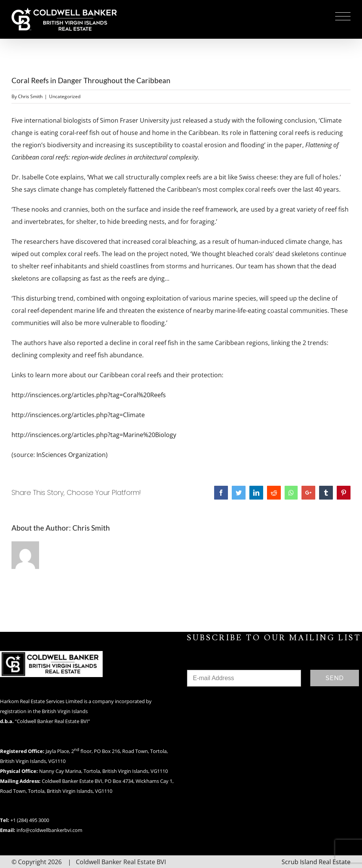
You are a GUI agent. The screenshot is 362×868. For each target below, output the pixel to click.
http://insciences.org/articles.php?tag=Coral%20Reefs (89, 395)
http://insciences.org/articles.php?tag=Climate (78, 415)
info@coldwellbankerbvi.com (49, 830)
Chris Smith (30, 96)
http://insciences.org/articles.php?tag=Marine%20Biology (94, 435)
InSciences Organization (71, 455)
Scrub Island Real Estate (316, 862)
